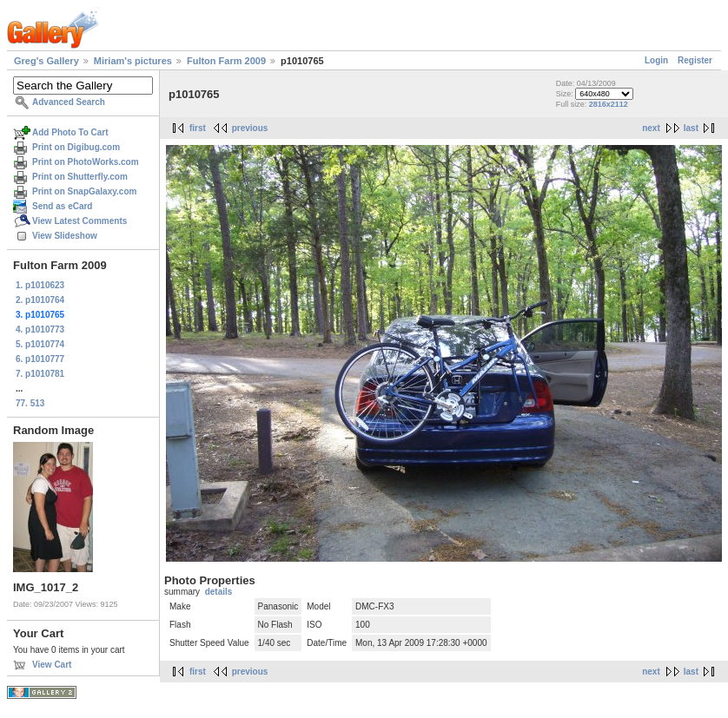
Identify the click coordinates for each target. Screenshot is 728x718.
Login (656, 60)
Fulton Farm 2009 (226, 61)
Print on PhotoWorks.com (86, 162)
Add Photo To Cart (70, 132)
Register (695, 60)
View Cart (52, 665)
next (651, 128)
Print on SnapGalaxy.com (84, 191)
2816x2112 (609, 104)
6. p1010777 (40, 359)
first (198, 128)
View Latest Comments (79, 221)
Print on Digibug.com (76, 147)
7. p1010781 (40, 374)
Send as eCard (62, 206)
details (219, 592)
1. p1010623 (40, 285)
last (691, 128)
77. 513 (30, 403)
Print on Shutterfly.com (80, 177)
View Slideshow (65, 236)
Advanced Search (69, 102)
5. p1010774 (40, 344)
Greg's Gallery (46, 61)
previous (250, 128)
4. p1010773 (40, 329)
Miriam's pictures (133, 61)
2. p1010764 (40, 300)
